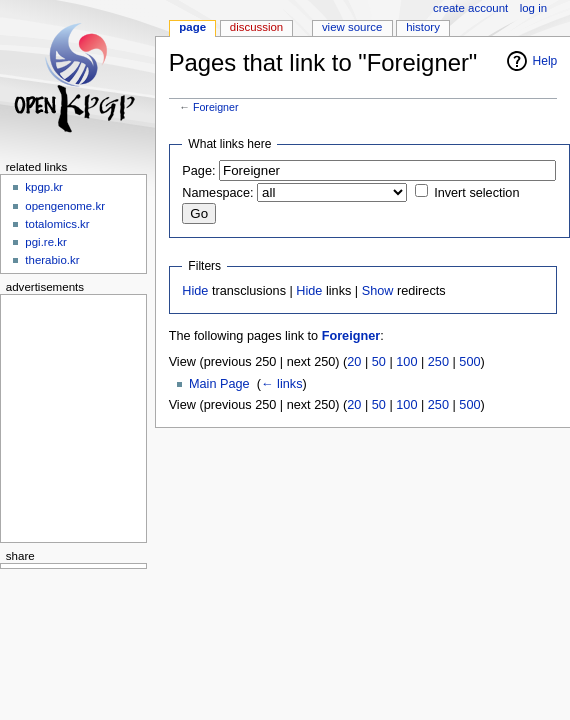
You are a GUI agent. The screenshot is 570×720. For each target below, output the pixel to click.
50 (379, 362)
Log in (533, 8)
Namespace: (217, 193)
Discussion (256, 27)
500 (469, 362)
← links (282, 384)
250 (438, 362)
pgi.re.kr (45, 242)
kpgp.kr (44, 187)
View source (352, 27)
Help (545, 61)
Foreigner (216, 107)
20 (354, 362)
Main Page (219, 384)
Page (192, 27)
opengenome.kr (65, 206)
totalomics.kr (57, 224)
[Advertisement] (67, 415)
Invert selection (476, 193)
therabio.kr (52, 260)
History (423, 27)
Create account (470, 8)
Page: (198, 171)
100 (406, 362)
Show (378, 291)
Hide (195, 291)
